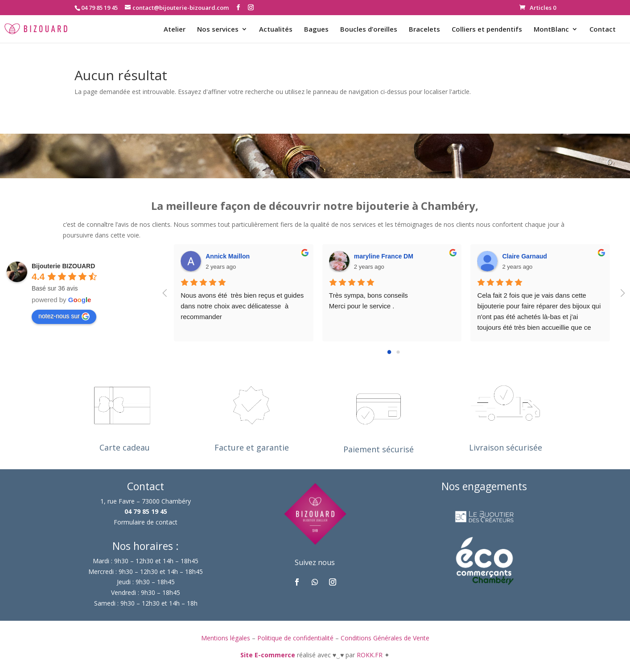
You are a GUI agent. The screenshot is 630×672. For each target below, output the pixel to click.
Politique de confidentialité (295, 638)
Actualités (276, 30)
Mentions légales (226, 638)
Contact (603, 30)
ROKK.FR (371, 655)
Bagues (316, 30)
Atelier (175, 30)
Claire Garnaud (524, 256)
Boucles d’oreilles (369, 30)
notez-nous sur (64, 316)
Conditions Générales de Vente (385, 638)
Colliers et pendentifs (487, 30)
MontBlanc (551, 30)
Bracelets (424, 30)
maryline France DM (384, 256)
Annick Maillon (228, 256)
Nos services (218, 30)
